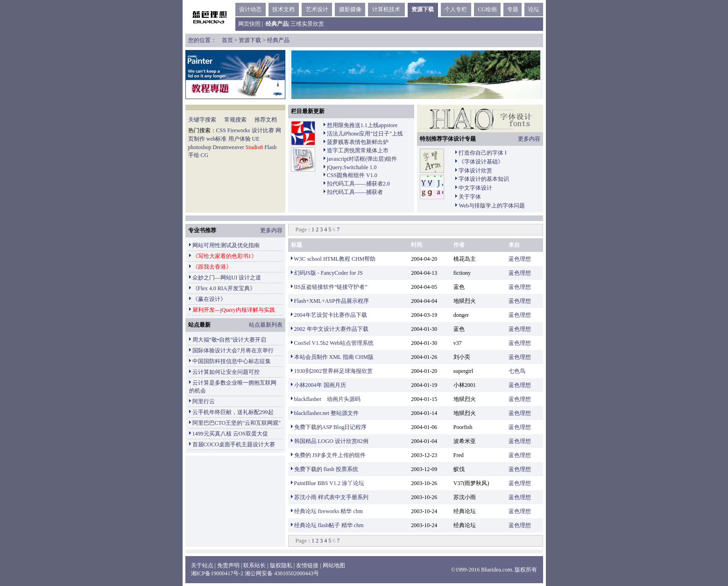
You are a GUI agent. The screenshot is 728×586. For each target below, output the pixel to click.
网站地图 (334, 565)
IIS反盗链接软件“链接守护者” (331, 287)
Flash (270, 147)
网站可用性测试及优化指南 (226, 245)
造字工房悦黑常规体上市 (358, 150)
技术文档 (283, 9)
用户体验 (240, 139)
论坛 (534, 9)
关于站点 (202, 565)
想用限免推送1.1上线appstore (362, 125)
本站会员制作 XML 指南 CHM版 (334, 357)
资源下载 (423, 9)
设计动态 (250, 9)
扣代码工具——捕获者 (355, 192)
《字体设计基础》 (481, 162)
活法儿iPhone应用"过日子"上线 (365, 134)
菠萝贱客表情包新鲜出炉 (358, 142)
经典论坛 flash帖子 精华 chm (329, 525)
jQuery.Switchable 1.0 (352, 167)
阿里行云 (204, 401)
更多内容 (529, 139)
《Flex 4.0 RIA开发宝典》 (224, 288)
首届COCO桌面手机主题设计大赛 (234, 444)
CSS (221, 130)
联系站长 (254, 565)
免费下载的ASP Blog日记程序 (331, 427)
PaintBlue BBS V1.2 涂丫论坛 (329, 483)
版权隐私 (281, 565)
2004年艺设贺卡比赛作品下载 (331, 315)
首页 (227, 40)
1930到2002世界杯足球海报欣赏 (333, 371)
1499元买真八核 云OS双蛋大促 (230, 434)
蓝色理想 (520, 259)
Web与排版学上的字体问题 (492, 206)
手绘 (194, 155)
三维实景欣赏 (307, 24)
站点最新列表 (266, 325)
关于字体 (470, 197)
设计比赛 (263, 130)
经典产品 (278, 40)
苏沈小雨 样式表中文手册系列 (331, 497)
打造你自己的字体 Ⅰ (483, 153)
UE (256, 139)
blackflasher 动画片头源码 (328, 399)
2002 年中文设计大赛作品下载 (331, 329)
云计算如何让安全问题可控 (226, 372)
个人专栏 (456, 9)
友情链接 (307, 565)
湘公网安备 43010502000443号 (282, 573)
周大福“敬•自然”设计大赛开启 (230, 340)
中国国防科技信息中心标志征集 (232, 361)
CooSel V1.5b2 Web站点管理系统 (334, 343)
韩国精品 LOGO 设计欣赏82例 (331, 441)
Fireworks (239, 130)
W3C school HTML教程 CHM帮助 (335, 259)
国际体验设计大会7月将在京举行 (233, 350)
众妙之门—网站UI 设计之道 (227, 278)
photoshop (200, 147)
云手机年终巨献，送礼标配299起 (233, 412)
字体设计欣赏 (475, 171)
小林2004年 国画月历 (320, 385)
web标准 (217, 139)
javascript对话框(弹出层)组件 (362, 159)
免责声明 (228, 565)
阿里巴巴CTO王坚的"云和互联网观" (237, 423)
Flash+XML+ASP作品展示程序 (332, 301)
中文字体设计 (475, 188)
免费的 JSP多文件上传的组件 (330, 455)
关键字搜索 (202, 120)
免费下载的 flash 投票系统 (326, 469)
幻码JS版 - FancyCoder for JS (329, 273)
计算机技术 (386, 9)
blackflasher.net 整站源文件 (327, 413)
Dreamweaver (229, 147)
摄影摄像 (350, 9)
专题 (513, 9)
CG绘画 (487, 9)
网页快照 (249, 24)
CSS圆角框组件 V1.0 (352, 175)
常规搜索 (235, 120)
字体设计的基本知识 (484, 179)
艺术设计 (317, 9)
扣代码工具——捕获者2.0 (358, 184)
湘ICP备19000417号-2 (217, 573)
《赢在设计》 (209, 299)
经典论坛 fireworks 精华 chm (329, 511)
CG (205, 155)
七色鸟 (517, 371)
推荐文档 (266, 120)
